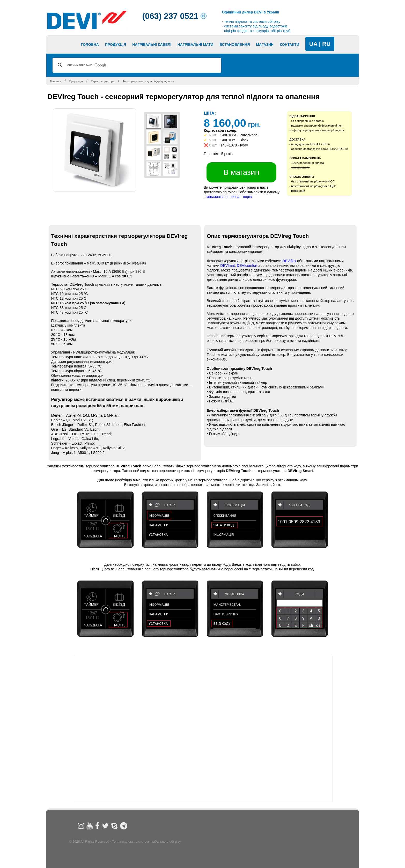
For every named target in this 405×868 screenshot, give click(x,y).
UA (313, 44)
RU (326, 44)
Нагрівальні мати (196, 45)
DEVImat (227, 266)
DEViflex (289, 261)
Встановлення (235, 45)
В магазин (241, 172)
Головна (90, 45)
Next (149, 45)
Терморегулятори (103, 81)
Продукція (116, 45)
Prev (46, 45)
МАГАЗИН (265, 45)
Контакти (289, 45)
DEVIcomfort (248, 266)
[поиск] (136, 65)
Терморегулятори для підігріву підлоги (148, 81)
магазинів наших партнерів (229, 197)
